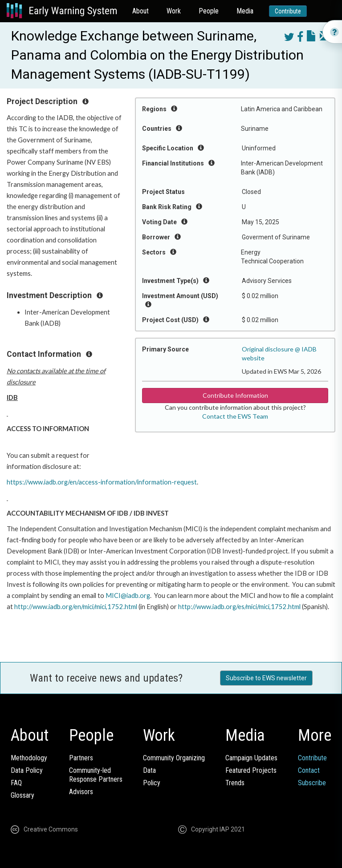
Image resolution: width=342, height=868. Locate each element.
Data (149, 770)
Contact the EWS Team (235, 416)
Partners (81, 758)
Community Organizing (174, 758)
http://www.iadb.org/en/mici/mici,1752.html (76, 607)
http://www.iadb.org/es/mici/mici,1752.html (239, 607)
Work (174, 11)
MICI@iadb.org (128, 595)
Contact (309, 770)
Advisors (81, 792)
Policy (152, 783)
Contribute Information (235, 395)
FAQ (16, 783)
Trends (235, 783)
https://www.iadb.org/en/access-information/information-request (102, 482)
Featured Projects (251, 770)
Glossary (22, 795)
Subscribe (312, 783)
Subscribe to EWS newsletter (266, 678)
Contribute (288, 11)
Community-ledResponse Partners (96, 775)
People (209, 11)
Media (245, 11)
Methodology (29, 758)
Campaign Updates (251, 758)
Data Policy (27, 770)
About (140, 11)
